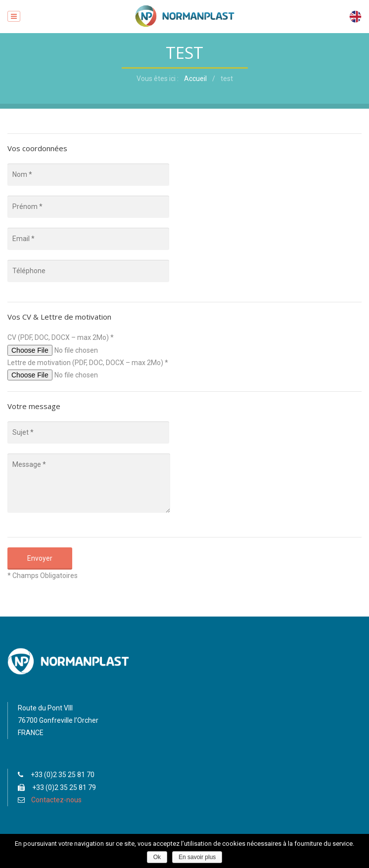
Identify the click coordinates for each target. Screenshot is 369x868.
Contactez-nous (56, 800)
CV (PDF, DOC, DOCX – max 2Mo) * (61, 337)
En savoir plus (197, 857)
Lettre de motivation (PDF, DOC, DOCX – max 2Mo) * (88, 363)
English (355, 17)
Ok (157, 857)
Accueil (195, 79)
